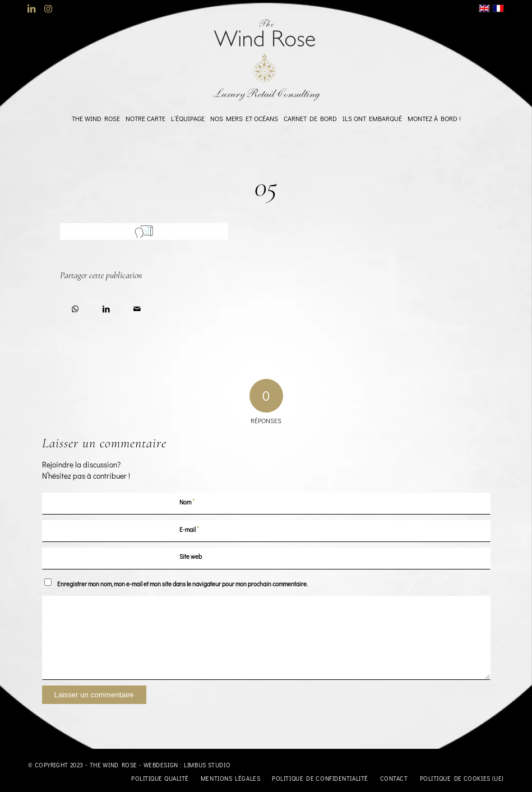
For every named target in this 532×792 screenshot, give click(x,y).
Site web (191, 556)
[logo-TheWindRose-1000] (266, 61)
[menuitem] (96, 118)
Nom (187, 501)
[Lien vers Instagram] (48, 8)
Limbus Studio (207, 765)
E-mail (189, 529)
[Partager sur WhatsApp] (75, 307)
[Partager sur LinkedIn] (106, 307)
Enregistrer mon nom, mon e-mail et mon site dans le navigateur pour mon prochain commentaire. (182, 584)
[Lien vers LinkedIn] (31, 8)
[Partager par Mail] (137, 307)
